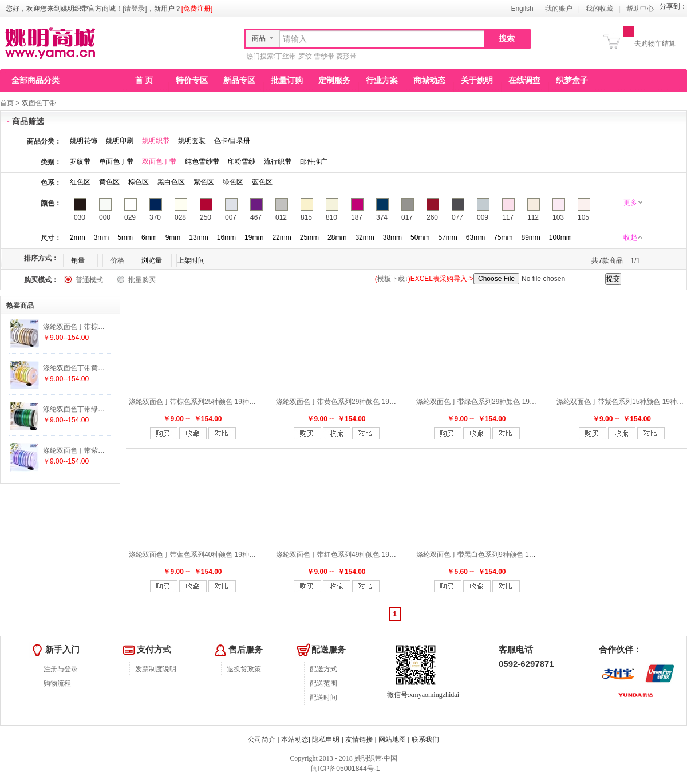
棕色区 (139, 182)
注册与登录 (61, 669)
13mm (198, 237)
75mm (503, 237)
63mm (475, 237)
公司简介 (262, 739)
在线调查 (524, 80)
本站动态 (295, 739)
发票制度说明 (156, 669)
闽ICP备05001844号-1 (344, 769)
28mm (337, 237)
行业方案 (382, 80)
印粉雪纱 (242, 161)
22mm (281, 237)
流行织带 (278, 161)
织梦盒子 (572, 80)
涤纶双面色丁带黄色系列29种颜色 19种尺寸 (343, 402)
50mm (420, 237)
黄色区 (109, 182)
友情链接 (359, 739)
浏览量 (152, 260)
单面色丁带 (116, 161)
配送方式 (323, 669)
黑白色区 (171, 182)
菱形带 (346, 56)
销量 (78, 260)
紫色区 (204, 182)
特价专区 (192, 80)
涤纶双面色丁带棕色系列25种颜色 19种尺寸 (196, 402)
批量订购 (287, 80)
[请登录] (135, 9)
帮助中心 (640, 9)
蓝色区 (262, 182)
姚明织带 (156, 141)
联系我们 (425, 739)
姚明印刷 (120, 141)
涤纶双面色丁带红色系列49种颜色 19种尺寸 (343, 555)
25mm (309, 237)
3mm (102, 237)
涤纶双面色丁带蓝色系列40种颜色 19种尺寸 (196, 555)
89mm (530, 237)
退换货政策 (244, 669)
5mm (125, 237)
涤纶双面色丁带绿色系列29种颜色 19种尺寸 (483, 402)
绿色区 (233, 182)
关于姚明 (477, 80)
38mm (392, 237)
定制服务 (334, 80)
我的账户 (559, 9)
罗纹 (305, 56)
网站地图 (392, 739)
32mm (364, 237)
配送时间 (323, 698)
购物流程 (57, 683)
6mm (149, 237)
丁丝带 (286, 56)
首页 (7, 103)
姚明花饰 (84, 141)
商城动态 (429, 80)
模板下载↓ (393, 279)
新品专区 (239, 80)
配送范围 (323, 683)
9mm (173, 237)
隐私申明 (326, 739)
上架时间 (191, 260)
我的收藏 (599, 9)
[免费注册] (197, 9)
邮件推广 (314, 161)
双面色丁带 (39, 103)
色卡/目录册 (232, 141)
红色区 (80, 182)
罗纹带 (80, 161)
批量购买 (142, 280)
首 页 (144, 80)
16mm (226, 237)
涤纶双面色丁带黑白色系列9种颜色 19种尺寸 (485, 555)
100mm (560, 237)
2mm (78, 237)
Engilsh (522, 9)
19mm (254, 237)
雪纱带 (324, 56)
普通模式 (89, 280)
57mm (447, 237)
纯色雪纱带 (202, 161)
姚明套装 (192, 141)
